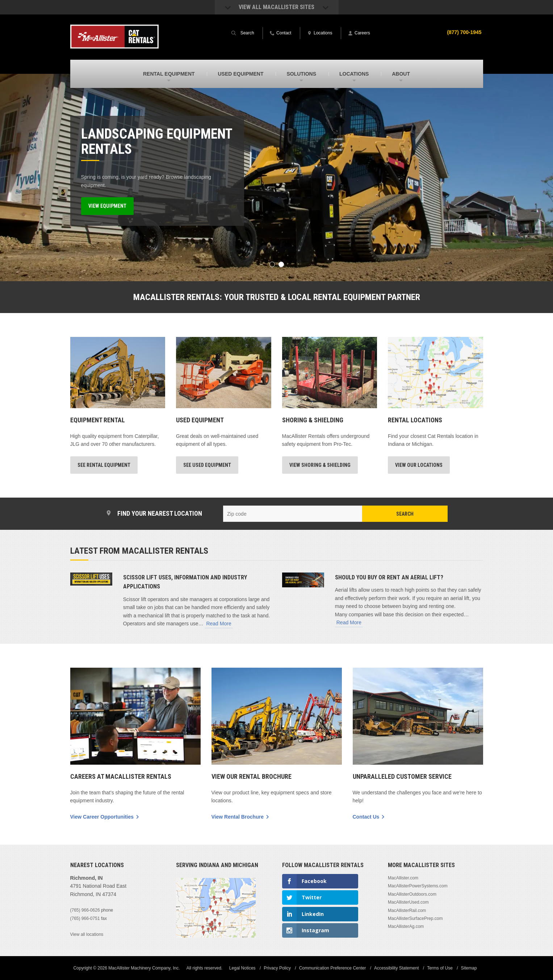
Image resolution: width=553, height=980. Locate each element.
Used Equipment (200, 420)
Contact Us (366, 816)
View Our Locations (419, 465)
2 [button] (281, 264)
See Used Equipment (207, 465)
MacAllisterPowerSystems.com (418, 886)
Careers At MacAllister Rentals (121, 776)
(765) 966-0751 (85, 918)
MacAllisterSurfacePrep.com (415, 918)
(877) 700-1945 (464, 32)
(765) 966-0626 (85, 910)
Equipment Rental (98, 420)
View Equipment (107, 206)
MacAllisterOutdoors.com (412, 894)
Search (405, 514)
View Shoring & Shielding (320, 465)
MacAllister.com (403, 878)
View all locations (87, 934)
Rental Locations (415, 420)
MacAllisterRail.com (407, 910)
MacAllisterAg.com (406, 926)
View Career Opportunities (102, 816)
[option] (276, 178)
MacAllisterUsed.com (408, 902)
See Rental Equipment (104, 465)
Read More (219, 623)
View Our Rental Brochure (252, 776)
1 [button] (272, 264)
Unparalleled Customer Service (402, 776)
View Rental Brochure (238, 816)
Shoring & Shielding (313, 420)
